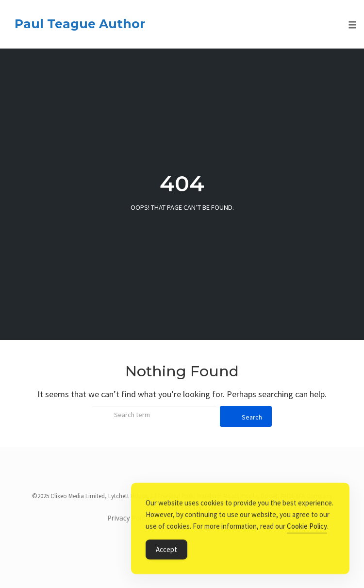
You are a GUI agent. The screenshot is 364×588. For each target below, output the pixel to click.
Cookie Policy (307, 527)
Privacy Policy (128, 518)
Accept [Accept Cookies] (166, 550)
